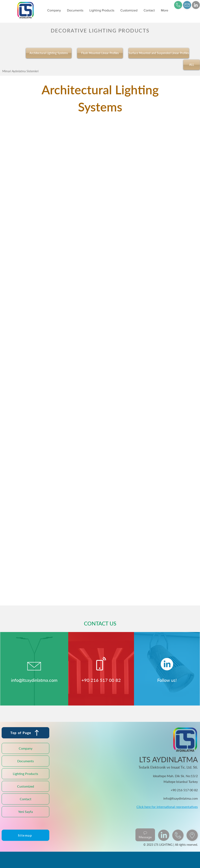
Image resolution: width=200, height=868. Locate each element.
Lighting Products (25, 774)
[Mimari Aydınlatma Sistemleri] (20, 71)
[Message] (145, 835)
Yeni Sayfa (25, 812)
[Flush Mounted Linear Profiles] (100, 53)
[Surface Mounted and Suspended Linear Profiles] (159, 53)
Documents (26, 761)
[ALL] (192, 65)
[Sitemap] (25, 835)
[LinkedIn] (196, 5)
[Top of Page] (25, 733)
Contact (26, 799)
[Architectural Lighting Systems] (49, 53)
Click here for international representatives (167, 807)
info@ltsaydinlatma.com (34, 680)
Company (26, 748)
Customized (26, 786)
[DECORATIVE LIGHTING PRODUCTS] (100, 30)
